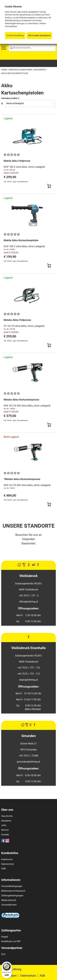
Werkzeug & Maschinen (20, 70)
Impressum (7, 859)
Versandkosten (9, 905)
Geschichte (7, 816)
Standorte (6, 821)
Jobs (4, 825)
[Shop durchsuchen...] (32, 48)
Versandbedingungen (12, 886)
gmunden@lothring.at (28, 762)
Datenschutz (8, 864)
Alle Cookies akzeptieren (39, 36)
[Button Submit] (49, 186)
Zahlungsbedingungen (12, 896)
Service (5, 830)
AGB (3, 869)
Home (4, 70)
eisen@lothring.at (28, 680)
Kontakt (5, 835)
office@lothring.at (28, 602)
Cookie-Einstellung (15, 36)
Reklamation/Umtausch (13, 891)
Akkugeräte (40, 70)
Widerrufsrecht (9, 900)
